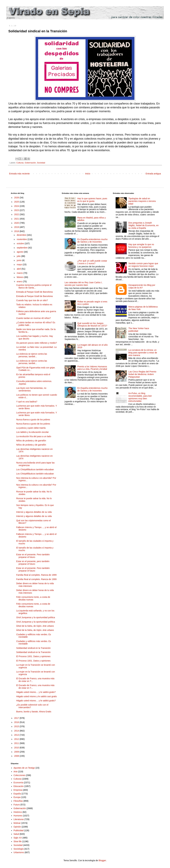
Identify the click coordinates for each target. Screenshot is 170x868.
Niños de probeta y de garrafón (31, 441)
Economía (18, 783)
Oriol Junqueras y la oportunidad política (36, 617)
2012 (17, 739)
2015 (17, 726)
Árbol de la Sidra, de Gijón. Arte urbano (35, 626)
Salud (16, 834)
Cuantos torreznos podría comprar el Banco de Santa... (34, 286)
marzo (20, 273)
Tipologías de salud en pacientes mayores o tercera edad (142, 201)
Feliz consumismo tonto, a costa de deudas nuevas (33, 598)
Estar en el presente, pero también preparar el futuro (33, 563)
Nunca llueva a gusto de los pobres (33, 420)
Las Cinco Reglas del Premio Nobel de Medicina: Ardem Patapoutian (142, 374)
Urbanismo (19, 852)
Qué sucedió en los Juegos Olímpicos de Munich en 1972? (92, 325)
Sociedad (41, 163)
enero (20, 282)
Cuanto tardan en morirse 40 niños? (33, 318)
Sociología (19, 849)
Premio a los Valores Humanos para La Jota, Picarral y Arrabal (92, 368)
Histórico (18, 812)
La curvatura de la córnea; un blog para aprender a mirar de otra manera (143, 353)
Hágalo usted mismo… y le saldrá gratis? (36, 692)
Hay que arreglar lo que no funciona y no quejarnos (141, 246)
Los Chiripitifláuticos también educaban (35, 469)
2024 (17, 206)
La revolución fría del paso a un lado (34, 436)
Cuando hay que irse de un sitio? (32, 300)
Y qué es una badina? (27, 402)
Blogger (102, 860)
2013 (17, 735)
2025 (17, 202)
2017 (17, 718)
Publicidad (19, 830)
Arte (16, 772)
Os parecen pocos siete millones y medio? (37, 343)
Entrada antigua (153, 174)
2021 (17, 219)
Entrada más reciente (19, 174)
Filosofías (18, 801)
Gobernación (30, 163)
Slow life (18, 841)
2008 (17, 756)
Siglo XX (18, 838)
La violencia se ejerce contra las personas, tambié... (32, 355)
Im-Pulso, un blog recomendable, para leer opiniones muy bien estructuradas (140, 397)
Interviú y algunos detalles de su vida (34, 512)
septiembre (22, 248)
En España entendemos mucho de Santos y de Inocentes (92, 241)
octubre (21, 243)
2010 (17, 748)
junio (19, 260)
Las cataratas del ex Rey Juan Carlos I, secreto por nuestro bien (83, 284)
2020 (17, 223)
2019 (17, 227)
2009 (17, 752)
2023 (17, 210)
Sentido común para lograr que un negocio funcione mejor (143, 265)
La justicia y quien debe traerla (31, 428)
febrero (20, 277)
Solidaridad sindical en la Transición (33, 648)
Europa (17, 797)
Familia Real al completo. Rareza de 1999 (36, 575)
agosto (20, 252)
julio (19, 256)
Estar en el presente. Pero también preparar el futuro (33, 556)
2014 (17, 731)
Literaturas (19, 819)
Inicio (88, 174)
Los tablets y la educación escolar (32, 432)
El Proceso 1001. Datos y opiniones (33, 656)
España (17, 794)
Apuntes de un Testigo (24, 768)
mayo (20, 264)
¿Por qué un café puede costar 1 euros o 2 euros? (92, 262)
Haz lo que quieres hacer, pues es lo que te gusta (92, 200)
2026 (17, 198)
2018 (17, 231)
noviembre (22, 239)
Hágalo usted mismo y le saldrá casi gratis (36, 696)
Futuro (17, 805)
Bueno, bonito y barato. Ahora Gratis (34, 712)
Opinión (17, 827)
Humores (18, 816)
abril (19, 269)
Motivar (17, 823)
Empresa (18, 790)
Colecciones (19, 775)
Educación (19, 786)
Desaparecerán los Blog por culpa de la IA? (142, 286)
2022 (17, 214)
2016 (17, 722)
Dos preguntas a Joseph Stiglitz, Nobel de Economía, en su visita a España (143, 225)
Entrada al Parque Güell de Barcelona (34, 292)
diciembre (22, 235)
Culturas (20, 163)
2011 (17, 743)
